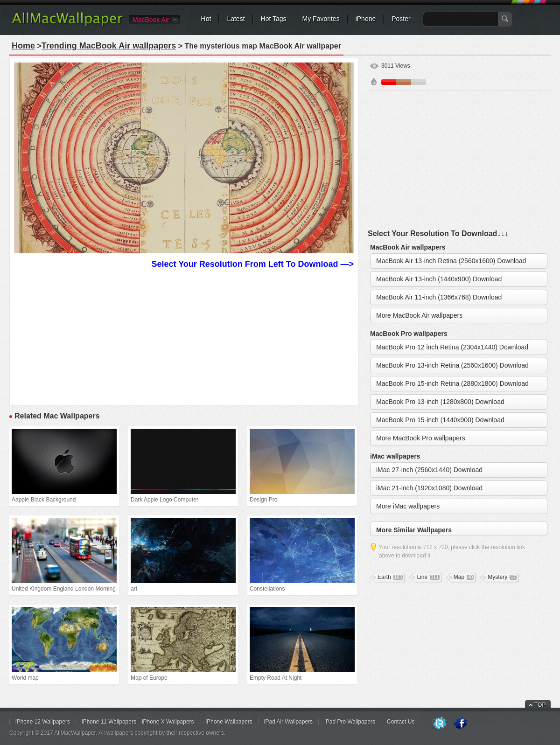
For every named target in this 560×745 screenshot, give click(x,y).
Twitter (440, 724)
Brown (404, 82)
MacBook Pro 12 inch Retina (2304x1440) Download (452, 347)
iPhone (366, 19)
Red (389, 82)
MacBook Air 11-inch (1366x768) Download (439, 297)
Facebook (460, 724)
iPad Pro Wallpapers (350, 722)
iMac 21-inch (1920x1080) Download (429, 488)
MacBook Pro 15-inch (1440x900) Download (440, 420)
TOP (540, 705)
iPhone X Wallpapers (168, 722)
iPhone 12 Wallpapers (43, 722)
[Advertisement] (184, 336)
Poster (401, 19)
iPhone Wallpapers (229, 722)
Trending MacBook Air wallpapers (109, 46)
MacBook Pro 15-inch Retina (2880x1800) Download (452, 383)
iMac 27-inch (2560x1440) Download (429, 470)
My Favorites (321, 19)
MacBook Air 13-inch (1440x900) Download (439, 279)
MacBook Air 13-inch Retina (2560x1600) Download (451, 261)
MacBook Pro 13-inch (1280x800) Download (440, 402)
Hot (206, 19)
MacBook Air (151, 20)
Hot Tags (274, 19)
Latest (236, 19)
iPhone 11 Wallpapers (109, 722)
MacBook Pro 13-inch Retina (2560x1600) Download (452, 365)
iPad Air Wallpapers (288, 722)
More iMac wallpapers (408, 506)
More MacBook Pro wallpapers (421, 438)
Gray (419, 82)
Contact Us (401, 722)
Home (23, 46)
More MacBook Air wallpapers (419, 315)
